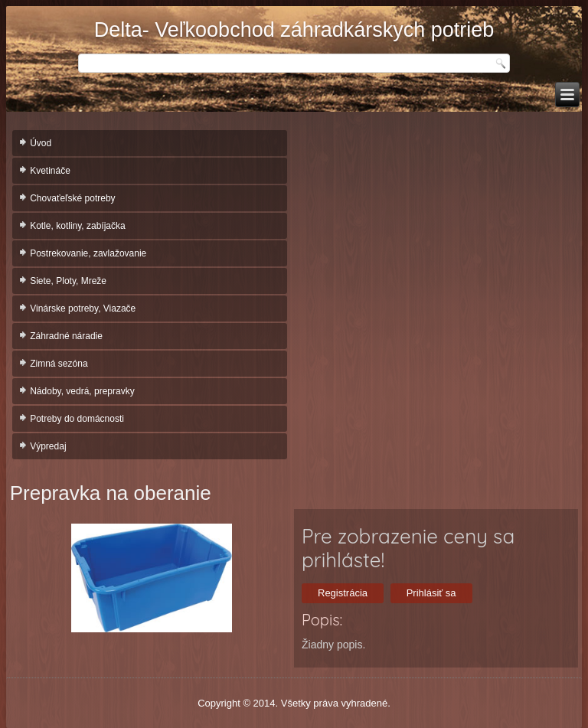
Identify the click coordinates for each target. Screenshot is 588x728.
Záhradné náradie (66, 336)
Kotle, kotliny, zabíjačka (78, 226)
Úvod (41, 143)
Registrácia (343, 593)
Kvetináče (50, 171)
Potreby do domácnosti (77, 419)
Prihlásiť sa (431, 593)
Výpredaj (48, 446)
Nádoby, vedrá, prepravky (82, 391)
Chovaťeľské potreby (72, 198)
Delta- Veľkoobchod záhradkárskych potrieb (294, 30)
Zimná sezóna (59, 364)
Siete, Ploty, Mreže (68, 281)
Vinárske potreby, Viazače (83, 309)
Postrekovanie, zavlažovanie (88, 253)
